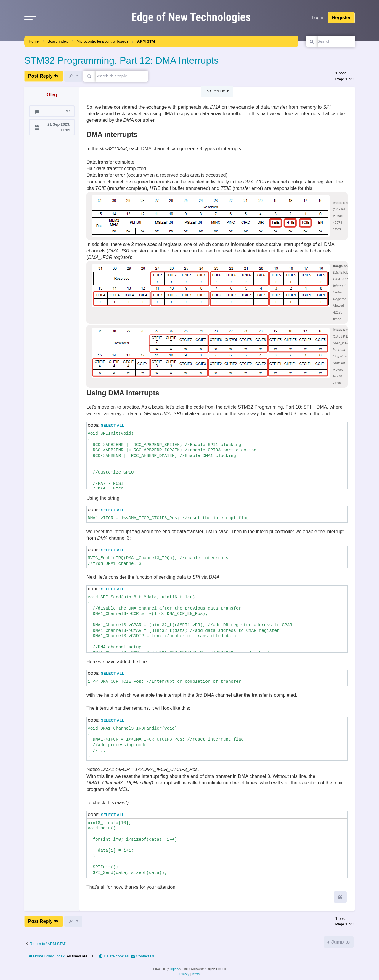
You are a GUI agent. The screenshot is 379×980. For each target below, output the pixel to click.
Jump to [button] (340, 942)
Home (34, 41)
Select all (113, 425)
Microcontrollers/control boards (103, 41)
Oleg (52, 95)
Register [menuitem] (341, 18)
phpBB (174, 969)
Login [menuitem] (318, 18)
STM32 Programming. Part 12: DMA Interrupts (121, 60)
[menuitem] (113, 956)
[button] (30, 18)
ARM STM (146, 41)
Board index (58, 41)
